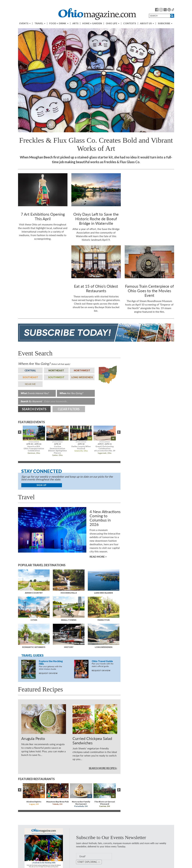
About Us (147, 23)
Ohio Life (113, 23)
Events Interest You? (35, 393)
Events (25, 23)
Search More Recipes (102, 768)
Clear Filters (69, 409)
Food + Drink (59, 23)
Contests (130, 23)
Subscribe (165, 23)
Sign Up (42, 485)
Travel (40, 23)
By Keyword (31, 401)
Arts (75, 23)
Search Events (34, 409)
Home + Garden (92, 23)
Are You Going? (44, 364)
